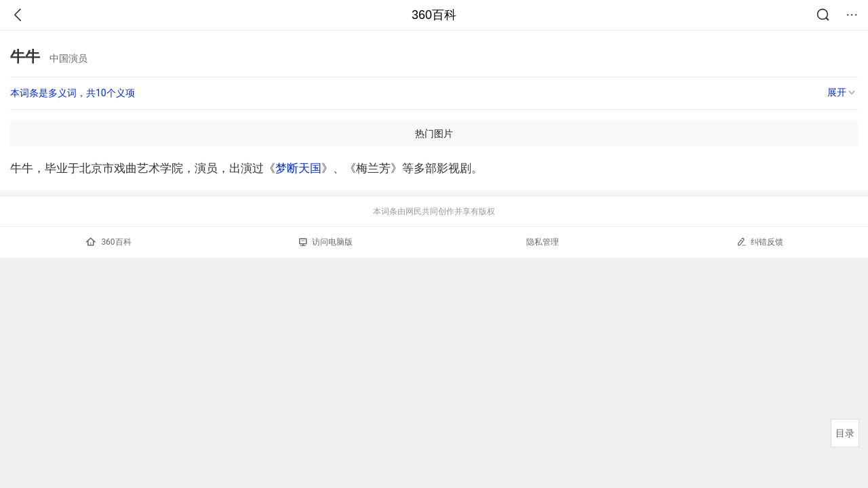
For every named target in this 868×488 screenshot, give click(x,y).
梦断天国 (298, 168)
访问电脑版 (326, 242)
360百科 (434, 15)
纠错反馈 (760, 242)
